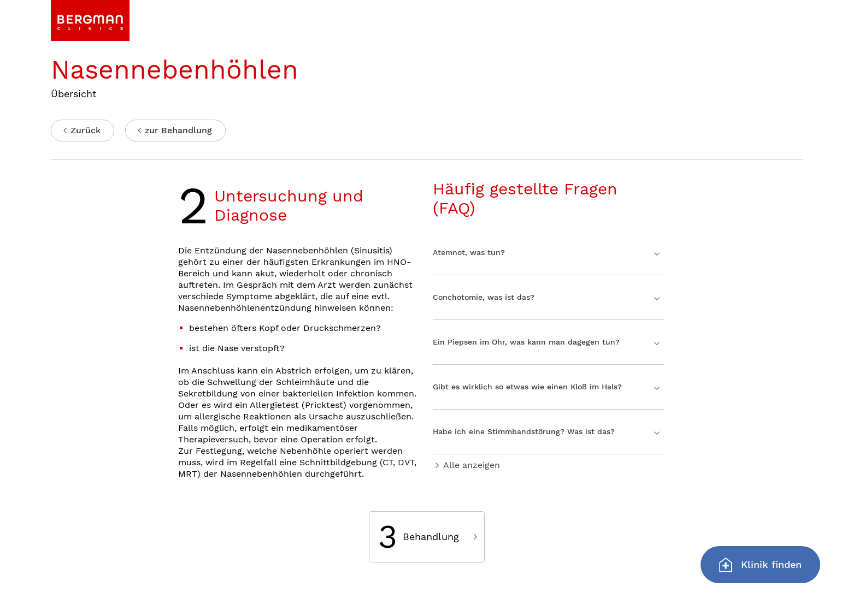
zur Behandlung (178, 130)
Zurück (86, 130)
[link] (90, 20)
